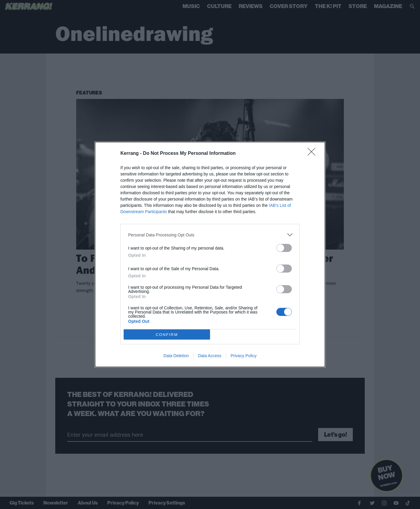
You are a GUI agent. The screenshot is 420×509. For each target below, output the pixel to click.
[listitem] (210, 235)
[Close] (313, 154)
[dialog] (210, 254)
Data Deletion (176, 356)
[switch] (284, 248)
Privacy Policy (244, 356)
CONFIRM (167, 335)
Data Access (210, 356)
